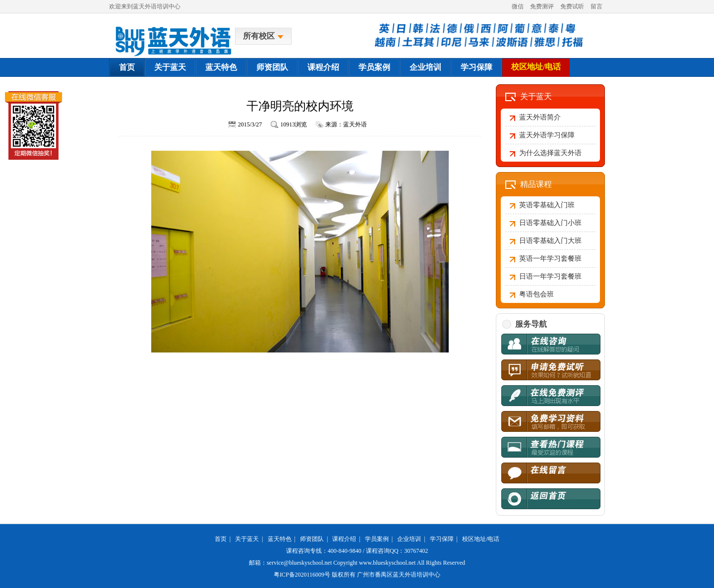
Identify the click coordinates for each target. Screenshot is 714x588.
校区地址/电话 (536, 67)
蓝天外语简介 (540, 117)
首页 (127, 67)
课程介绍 (323, 67)
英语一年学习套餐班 (550, 259)
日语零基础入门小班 (550, 223)
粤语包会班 (536, 294)
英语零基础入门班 (547, 205)
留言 (596, 6)
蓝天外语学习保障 (547, 135)
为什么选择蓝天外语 (550, 153)
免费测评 (542, 6)
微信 (518, 6)
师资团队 (272, 67)
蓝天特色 (221, 67)
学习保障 (476, 67)
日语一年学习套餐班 (550, 276)
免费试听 (572, 6)
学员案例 (374, 67)
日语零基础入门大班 (550, 241)
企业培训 (425, 67)
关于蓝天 (170, 67)
